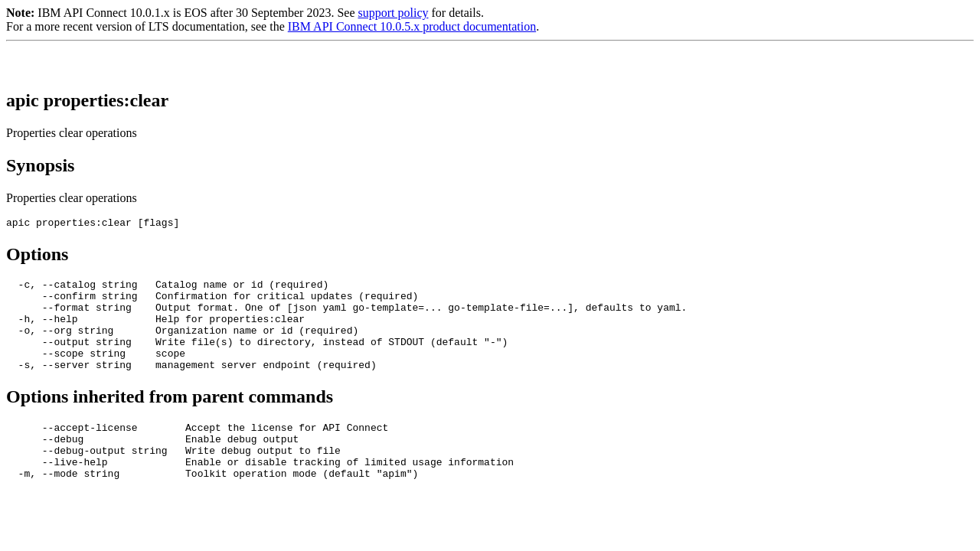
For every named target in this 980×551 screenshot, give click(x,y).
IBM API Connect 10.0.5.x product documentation (412, 26)
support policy (393, 13)
